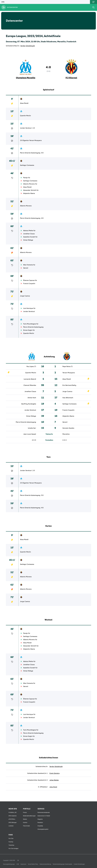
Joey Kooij (53, 787)
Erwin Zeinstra (55, 773)
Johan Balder (54, 780)
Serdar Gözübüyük (28, 46)
